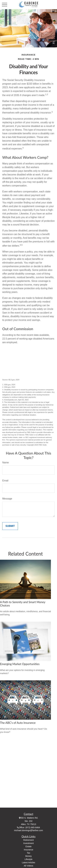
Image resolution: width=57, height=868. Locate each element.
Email (5, 481)
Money (28, 856)
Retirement (28, 840)
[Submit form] (10, 526)
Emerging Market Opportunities (20, 664)
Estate (29, 846)
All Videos (28, 866)
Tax (29, 853)
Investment (28, 843)
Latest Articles (28, 862)
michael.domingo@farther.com (28, 830)
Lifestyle (28, 859)
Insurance (28, 850)
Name (6, 463)
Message (7, 499)
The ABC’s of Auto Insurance (18, 723)
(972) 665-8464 (33, 827)
